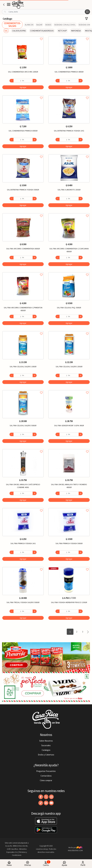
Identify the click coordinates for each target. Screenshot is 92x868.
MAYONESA (76, 31)
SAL (6, 31)
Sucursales (46, 745)
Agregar (23, 87)
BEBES (48, 25)
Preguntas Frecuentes (46, 771)
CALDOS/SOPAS (19, 31)
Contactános (46, 776)
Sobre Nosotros (46, 741)
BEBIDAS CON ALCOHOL (65, 25)
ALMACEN (29, 25)
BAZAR (39, 25)
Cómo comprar (46, 780)
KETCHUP (62, 31)
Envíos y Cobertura (46, 755)
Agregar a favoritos (23, 36)
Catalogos (46, 750)
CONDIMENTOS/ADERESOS (42, 31)
